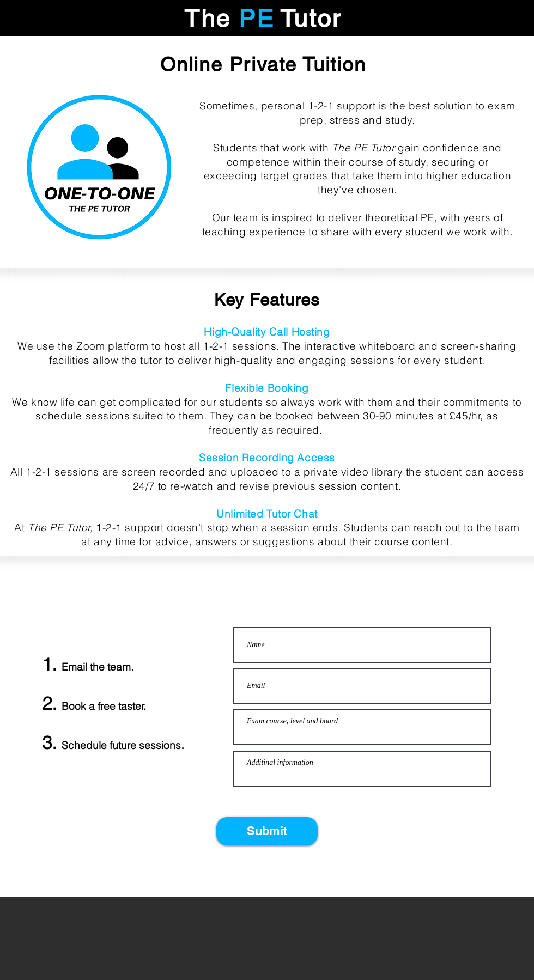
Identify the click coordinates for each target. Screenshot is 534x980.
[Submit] (267, 831)
